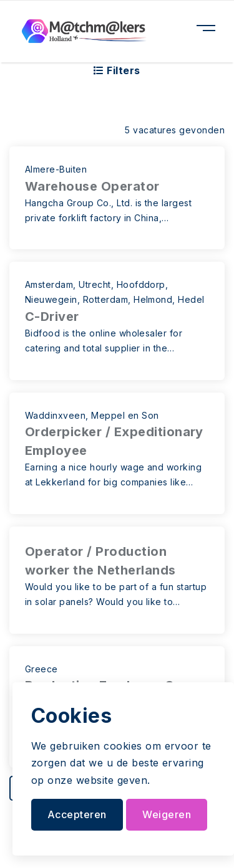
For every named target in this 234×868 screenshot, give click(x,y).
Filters (117, 70)
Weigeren (167, 814)
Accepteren (77, 814)
